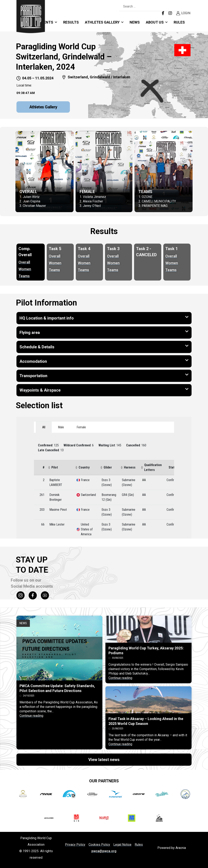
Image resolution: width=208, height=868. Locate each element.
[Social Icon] (21, 595)
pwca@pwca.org (104, 851)
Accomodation (33, 361)
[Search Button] (182, 7)
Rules (179, 22)
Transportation (33, 376)
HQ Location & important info (47, 318)
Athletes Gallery (102, 22)
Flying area (30, 333)
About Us (155, 22)
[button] (104, 318)
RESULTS (71, 22)
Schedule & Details (37, 347)
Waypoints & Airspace (40, 390)
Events (46, 22)
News (135, 22)
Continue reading (31, 716)
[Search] (149, 7)
